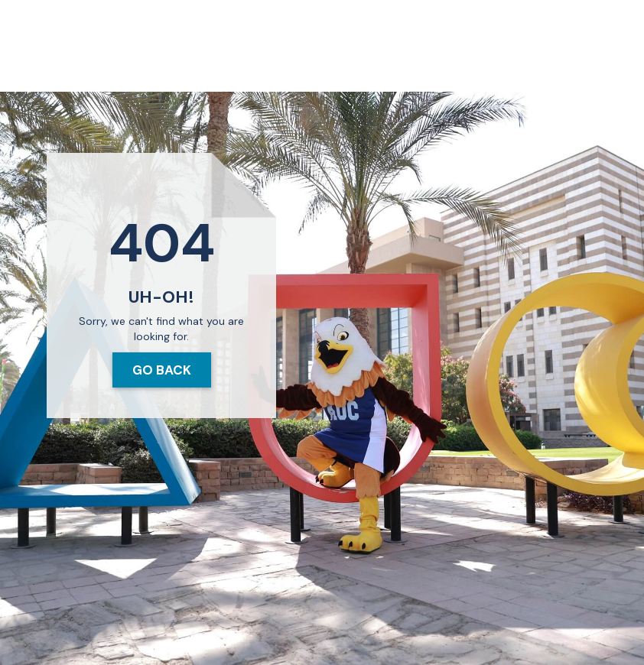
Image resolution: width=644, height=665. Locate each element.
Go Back (162, 370)
